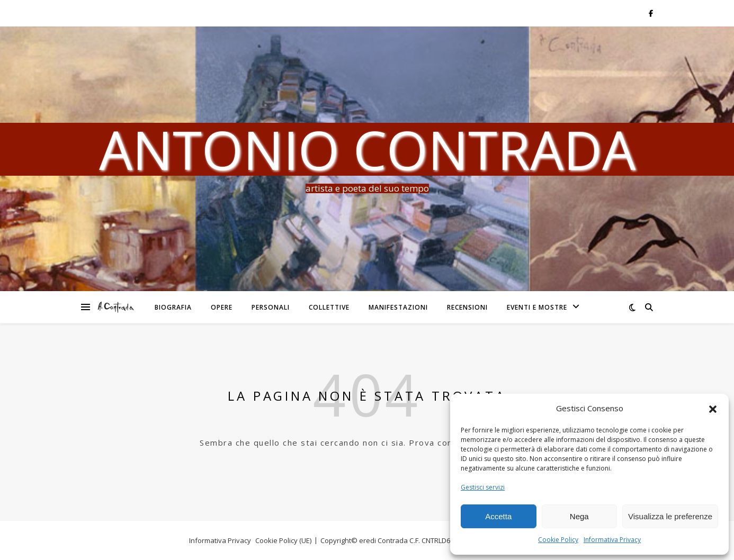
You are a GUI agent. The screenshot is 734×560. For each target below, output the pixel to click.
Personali (271, 307)
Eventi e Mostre (537, 307)
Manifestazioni (398, 307)
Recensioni (467, 307)
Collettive (329, 307)
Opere (222, 307)
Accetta (498, 516)
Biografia (173, 307)
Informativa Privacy (612, 540)
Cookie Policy (558, 540)
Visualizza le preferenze (670, 516)
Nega (579, 516)
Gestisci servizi (483, 487)
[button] (713, 409)
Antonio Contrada (367, 149)
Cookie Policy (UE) (283, 540)
